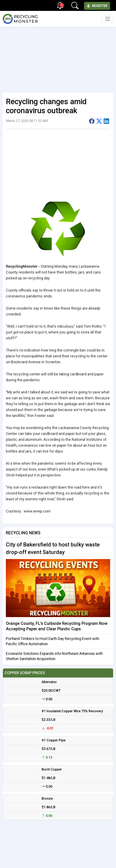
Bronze (47, 799)
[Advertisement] (58, 58)
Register (97, 6)
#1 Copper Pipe (54, 740)
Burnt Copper (52, 769)
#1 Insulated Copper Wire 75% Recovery (72, 711)
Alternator (49, 682)
